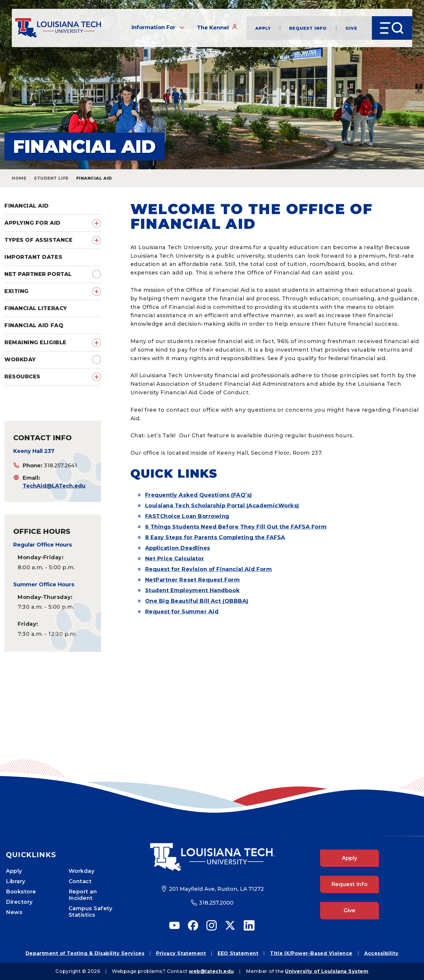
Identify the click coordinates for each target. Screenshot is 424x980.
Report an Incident (83, 895)
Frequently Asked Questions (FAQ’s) (199, 495)
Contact (80, 881)
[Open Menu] (392, 28)
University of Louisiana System (327, 971)
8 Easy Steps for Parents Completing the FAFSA (215, 537)
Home (19, 178)
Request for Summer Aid (182, 612)
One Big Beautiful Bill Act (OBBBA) (197, 601)
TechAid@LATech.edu (54, 486)
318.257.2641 (61, 466)
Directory (19, 902)
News (14, 912)
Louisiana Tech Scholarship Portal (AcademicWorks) (222, 506)
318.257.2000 (216, 903)
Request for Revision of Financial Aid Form (209, 569)
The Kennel (217, 28)
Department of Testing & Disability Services (85, 953)
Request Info (307, 28)
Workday (20, 360)
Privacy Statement (181, 953)
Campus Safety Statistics (91, 912)
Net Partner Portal (38, 274)
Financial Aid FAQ (34, 325)
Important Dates (33, 257)
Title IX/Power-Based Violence (311, 953)
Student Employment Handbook (193, 590)
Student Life (51, 178)
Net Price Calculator (175, 559)
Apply (263, 28)
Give (351, 28)
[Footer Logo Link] (212, 857)
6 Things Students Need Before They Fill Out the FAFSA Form (236, 527)
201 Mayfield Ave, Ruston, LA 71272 (216, 889)
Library (16, 881)
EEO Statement (238, 953)
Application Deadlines (178, 548)
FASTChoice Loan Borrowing (187, 516)
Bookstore (21, 892)
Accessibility (381, 953)
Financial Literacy (36, 308)
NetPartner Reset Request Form (193, 580)
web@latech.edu (211, 971)
